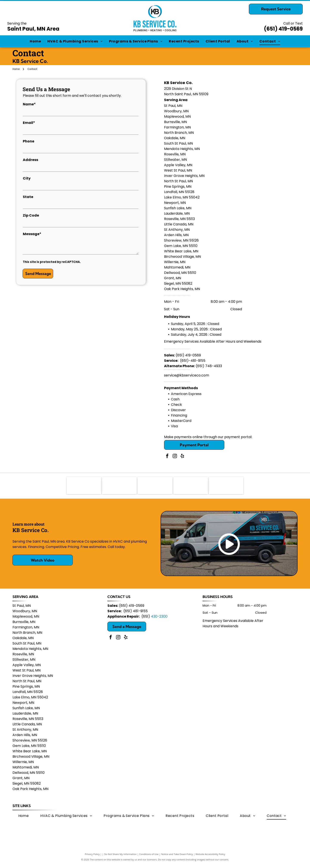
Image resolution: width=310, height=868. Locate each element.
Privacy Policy (92, 858)
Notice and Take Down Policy (177, 858)
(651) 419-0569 (283, 29)
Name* (29, 104)
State (28, 197)
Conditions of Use (149, 858)
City (27, 178)
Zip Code (31, 215)
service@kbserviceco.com (187, 375)
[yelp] (182, 457)
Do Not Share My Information (120, 858)
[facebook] (167, 457)
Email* (29, 123)
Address (30, 160)
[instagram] (175, 457)
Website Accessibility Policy (210, 858)
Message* (32, 234)
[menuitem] (35, 41)
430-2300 (159, 620)
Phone (29, 141)
